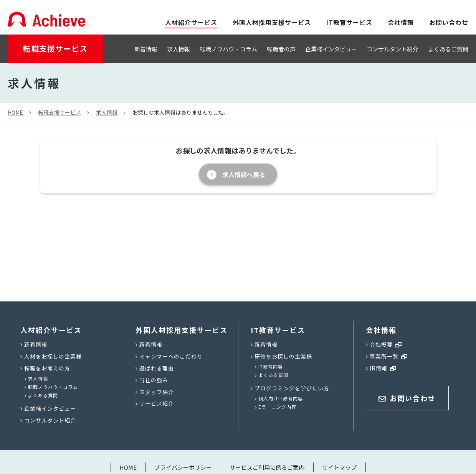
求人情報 (178, 49)
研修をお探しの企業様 (283, 356)
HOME (128, 467)
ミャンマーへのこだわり (171, 356)
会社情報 (401, 22)
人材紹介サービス (51, 330)
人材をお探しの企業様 (53, 356)
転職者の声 (281, 49)
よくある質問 (43, 395)
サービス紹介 (157, 403)
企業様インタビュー (331, 49)
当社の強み (154, 380)
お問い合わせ (449, 22)
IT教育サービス (349, 22)
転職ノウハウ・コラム (228, 49)
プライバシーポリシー (183, 467)
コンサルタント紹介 (393, 49)
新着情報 (146, 49)
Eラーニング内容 (277, 407)
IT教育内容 (271, 366)
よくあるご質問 (448, 49)
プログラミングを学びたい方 (292, 388)
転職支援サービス (55, 49)
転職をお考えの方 (47, 368)
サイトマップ (339, 467)
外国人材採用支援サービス (272, 22)
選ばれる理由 (157, 368)
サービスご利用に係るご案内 (267, 467)
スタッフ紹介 (157, 392)
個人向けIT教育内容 (281, 398)
